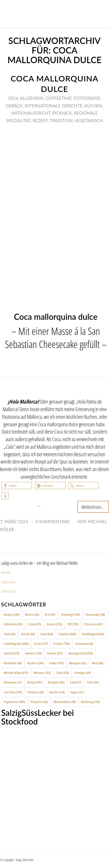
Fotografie (87, 98)
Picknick (62, 113)
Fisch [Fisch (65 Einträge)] (10, 634)
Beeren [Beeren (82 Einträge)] (32, 614)
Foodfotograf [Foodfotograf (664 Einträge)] (93, 634)
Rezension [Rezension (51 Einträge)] (13, 682)
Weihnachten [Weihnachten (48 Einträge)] (65, 702)
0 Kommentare (53, 521)
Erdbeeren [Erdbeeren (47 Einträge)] (93, 624)
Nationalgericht (31, 113)
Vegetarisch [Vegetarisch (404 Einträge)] (14, 702)
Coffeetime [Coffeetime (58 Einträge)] (13, 624)
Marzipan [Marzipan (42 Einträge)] (78, 663)
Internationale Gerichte (53, 106)
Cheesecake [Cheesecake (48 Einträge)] (95, 614)
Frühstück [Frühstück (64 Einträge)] (84, 644)
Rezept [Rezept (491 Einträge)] (35, 682)
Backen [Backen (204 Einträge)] (12, 614)
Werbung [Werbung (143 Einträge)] (90, 702)
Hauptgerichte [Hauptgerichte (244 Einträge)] (81, 653)
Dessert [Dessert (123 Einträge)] (54, 624)
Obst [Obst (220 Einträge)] (63, 673)
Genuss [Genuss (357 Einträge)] (55, 653)
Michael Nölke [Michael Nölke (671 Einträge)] (16, 673)
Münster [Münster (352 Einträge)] (42, 673)
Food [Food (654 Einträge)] (47, 634)
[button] (17, 486)
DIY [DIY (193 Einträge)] (73, 624)
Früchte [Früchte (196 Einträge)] (62, 644)
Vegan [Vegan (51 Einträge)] (77, 692)
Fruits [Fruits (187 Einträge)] (41, 644)
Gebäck (14, 106)
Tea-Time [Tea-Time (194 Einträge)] (13, 692)
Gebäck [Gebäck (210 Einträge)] (12, 653)
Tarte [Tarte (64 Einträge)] (93, 682)
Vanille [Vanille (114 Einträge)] (57, 692)
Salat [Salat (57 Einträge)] (76, 682)
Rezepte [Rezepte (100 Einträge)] (56, 682)
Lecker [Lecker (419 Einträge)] (56, 663)
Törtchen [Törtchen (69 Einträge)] (35, 692)
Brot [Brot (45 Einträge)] (50, 614)
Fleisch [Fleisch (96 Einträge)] (28, 634)
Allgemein (32, 98)
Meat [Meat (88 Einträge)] (98, 663)
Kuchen (93, 106)
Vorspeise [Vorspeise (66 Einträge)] (39, 702)
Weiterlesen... (93, 507)
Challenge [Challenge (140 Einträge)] (70, 614)
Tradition (61, 120)
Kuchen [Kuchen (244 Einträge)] (35, 663)
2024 (13, 98)
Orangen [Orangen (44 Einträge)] (83, 673)
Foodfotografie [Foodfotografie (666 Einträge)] (16, 644)
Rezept (40, 120)
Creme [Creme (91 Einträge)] (34, 624)
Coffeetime (59, 98)
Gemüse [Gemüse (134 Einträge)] (33, 653)
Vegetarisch (89, 120)
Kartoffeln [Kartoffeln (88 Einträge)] (13, 663)
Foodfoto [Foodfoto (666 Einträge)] (67, 634)
